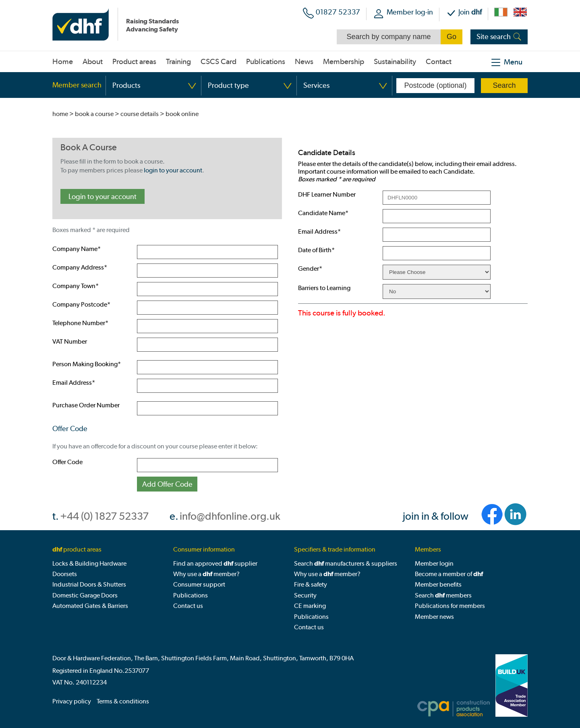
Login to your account (103, 196)
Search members (443, 595)
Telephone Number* (80, 323)
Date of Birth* (316, 250)
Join (470, 12)
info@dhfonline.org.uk (230, 516)
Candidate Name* (323, 213)
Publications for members (450, 606)
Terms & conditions (123, 701)
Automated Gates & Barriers (90, 606)
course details (140, 114)
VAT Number (70, 341)
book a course (94, 114)
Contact (439, 62)
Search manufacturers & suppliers (346, 563)
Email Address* (74, 383)
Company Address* (80, 267)
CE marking (310, 606)
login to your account (173, 170)
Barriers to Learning (324, 288)
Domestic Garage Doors (85, 595)
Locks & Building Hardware (89, 563)
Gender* (310, 269)
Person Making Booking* (87, 364)
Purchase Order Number (86, 405)
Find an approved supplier (215, 563)
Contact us (188, 606)
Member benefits (438, 584)
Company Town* (76, 286)
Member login (434, 563)
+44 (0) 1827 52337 (104, 516)
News (304, 62)
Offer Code (67, 462)
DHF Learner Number (327, 194)
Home (63, 62)
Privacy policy (72, 701)
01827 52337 (338, 12)
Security (305, 595)
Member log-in (410, 12)
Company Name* (77, 249)
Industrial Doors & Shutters (89, 584)
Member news (434, 617)
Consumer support (199, 584)
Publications (191, 595)
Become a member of (449, 574)
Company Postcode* (81, 304)
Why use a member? (206, 574)
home (60, 114)
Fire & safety (311, 584)
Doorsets (65, 574)
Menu (513, 62)
